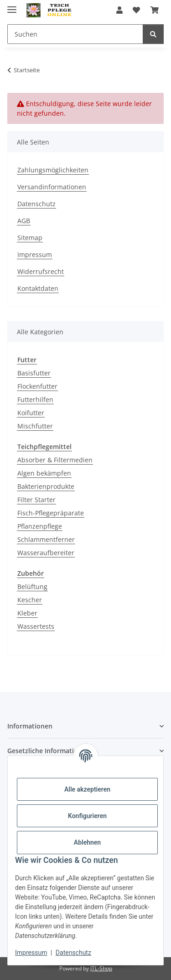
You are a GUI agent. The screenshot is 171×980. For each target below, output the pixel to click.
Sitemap (30, 238)
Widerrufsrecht (41, 271)
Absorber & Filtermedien (55, 460)
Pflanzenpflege (40, 526)
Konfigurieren (87, 816)
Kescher (30, 600)
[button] (119, 10)
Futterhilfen (35, 399)
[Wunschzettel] (136, 10)
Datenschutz (73, 953)
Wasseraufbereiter (46, 553)
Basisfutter (34, 373)
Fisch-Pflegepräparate (51, 513)
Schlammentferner (46, 539)
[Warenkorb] (155, 10)
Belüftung (32, 586)
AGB (24, 221)
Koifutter (31, 413)
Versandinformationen (52, 187)
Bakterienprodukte (46, 486)
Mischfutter (35, 426)
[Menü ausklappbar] (12, 6)
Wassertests (36, 626)
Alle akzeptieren (87, 789)
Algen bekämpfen (44, 473)
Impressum (31, 953)
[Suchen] (75, 34)
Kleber (27, 613)
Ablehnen (87, 842)
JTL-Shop (101, 968)
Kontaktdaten (38, 288)
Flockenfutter (37, 386)
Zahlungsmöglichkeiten (53, 170)
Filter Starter (36, 500)
